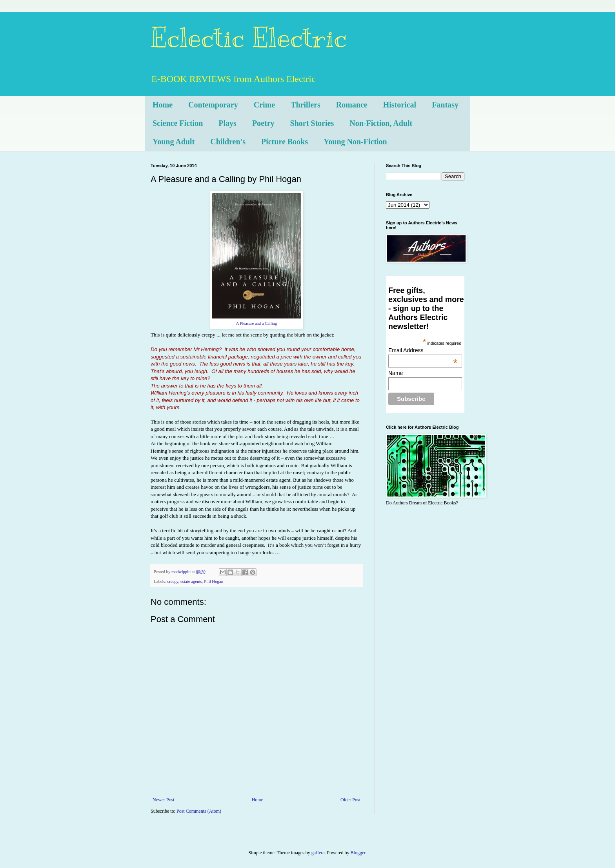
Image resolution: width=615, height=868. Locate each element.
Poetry (263, 123)
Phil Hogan (214, 581)
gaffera (318, 853)
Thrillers (306, 105)
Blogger (358, 853)
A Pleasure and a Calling (257, 323)
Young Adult (174, 142)
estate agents (191, 581)
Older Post (350, 800)
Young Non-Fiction (355, 142)
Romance (352, 105)
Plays (227, 123)
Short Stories (312, 123)
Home (163, 105)
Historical (400, 105)
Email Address (423, 350)
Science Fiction (178, 123)
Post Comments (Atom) (199, 811)
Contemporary (213, 105)
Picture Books (285, 142)
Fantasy (445, 105)
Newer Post (164, 800)
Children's (228, 142)
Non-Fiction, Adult (381, 123)
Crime (264, 105)
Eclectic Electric (249, 38)
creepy (173, 581)
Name (396, 373)
